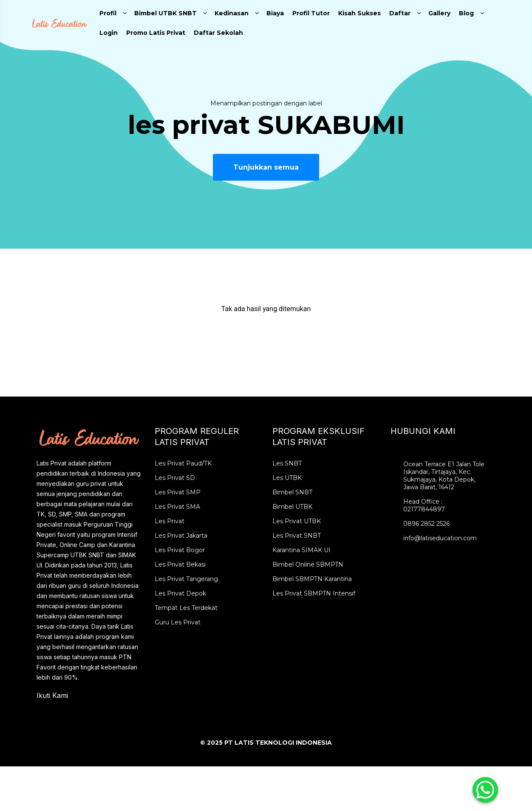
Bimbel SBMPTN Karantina (312, 579)
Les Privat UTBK (297, 521)
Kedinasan (232, 13)
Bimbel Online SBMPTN (308, 564)
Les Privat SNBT (297, 536)
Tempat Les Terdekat (186, 608)
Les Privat (170, 521)
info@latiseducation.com (440, 538)
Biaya (275, 13)
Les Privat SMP (178, 492)
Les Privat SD (175, 478)
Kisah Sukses (359, 13)
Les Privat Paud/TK (183, 463)
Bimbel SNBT (292, 492)
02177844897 (424, 509)
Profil (108, 13)
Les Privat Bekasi (180, 564)
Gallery (439, 13)
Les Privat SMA (177, 507)
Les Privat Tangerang (186, 579)
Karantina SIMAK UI (301, 550)
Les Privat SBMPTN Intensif (314, 593)
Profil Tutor (311, 13)
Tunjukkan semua (266, 167)
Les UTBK (287, 478)
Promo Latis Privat (156, 33)
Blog (466, 13)
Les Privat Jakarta (181, 536)
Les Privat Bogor (180, 550)
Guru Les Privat (178, 622)
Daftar (400, 13)
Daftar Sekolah (218, 33)
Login (109, 33)
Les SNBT (287, 463)
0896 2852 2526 (426, 524)
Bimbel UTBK (292, 507)
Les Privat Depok (180, 593)
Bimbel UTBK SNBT (166, 13)
